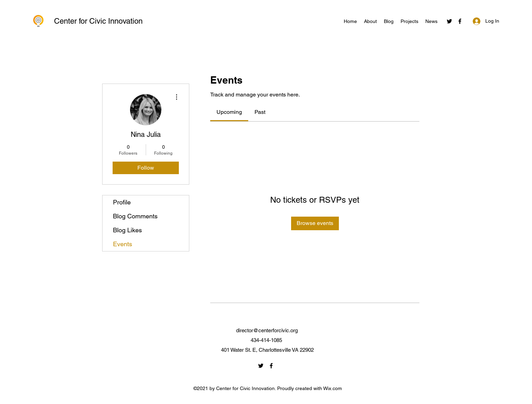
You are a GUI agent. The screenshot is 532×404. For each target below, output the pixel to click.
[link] (229, 112)
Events (123, 244)
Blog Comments (135, 216)
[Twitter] (449, 21)
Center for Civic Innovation (98, 21)
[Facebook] (460, 21)
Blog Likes (127, 230)
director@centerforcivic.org (267, 330)
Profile (122, 202)
